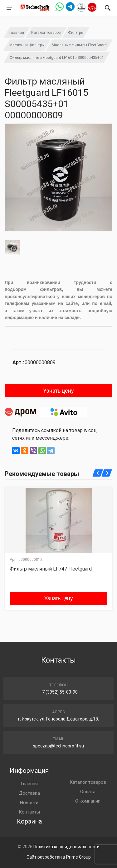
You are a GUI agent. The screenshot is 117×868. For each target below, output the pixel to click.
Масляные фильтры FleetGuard (79, 45)
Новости (29, 803)
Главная (17, 33)
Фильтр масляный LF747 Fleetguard (51, 569)
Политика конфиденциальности (66, 847)
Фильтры (76, 33)
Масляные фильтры (27, 45)
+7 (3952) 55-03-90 (59, 692)
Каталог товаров (46, 33)
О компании (88, 801)
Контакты (29, 812)
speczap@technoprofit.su (58, 746)
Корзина (29, 821)
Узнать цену (58, 391)
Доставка (29, 793)
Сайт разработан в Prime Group (59, 857)
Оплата (88, 792)
